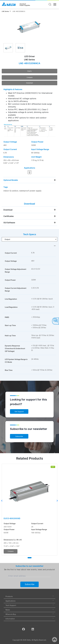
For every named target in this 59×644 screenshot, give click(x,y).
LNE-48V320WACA (19, 11)
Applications (29, 601)
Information (29, 619)
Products (29, 596)
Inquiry (29, 71)
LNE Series (5, 11)
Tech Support (29, 605)
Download (8, 210)
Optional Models (11, 180)
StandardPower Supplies (25, 5)
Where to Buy (29, 614)
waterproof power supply (30, 191)
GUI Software (9, 223)
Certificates (9, 216)
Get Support (19, 412)
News (29, 610)
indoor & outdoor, (11, 191)
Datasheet (29, 83)
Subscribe (19, 436)
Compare (30, 77)
